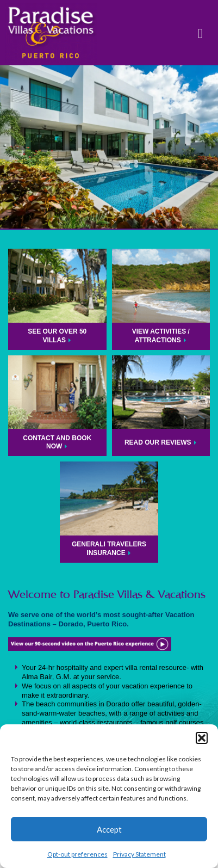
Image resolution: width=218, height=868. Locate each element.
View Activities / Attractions (161, 336)
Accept (109, 829)
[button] (202, 738)
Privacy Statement (139, 854)
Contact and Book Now (57, 442)
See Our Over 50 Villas (57, 336)
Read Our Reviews (158, 442)
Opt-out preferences (77, 854)
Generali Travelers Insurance (109, 549)
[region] (109, 147)
